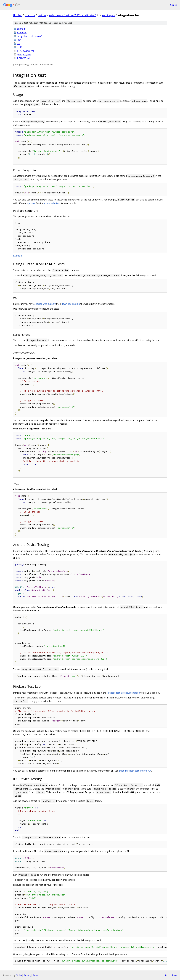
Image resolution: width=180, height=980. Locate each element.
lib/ (19, 43)
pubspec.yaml (24, 55)
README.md (24, 58)
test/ (19, 47)
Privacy (27, 975)
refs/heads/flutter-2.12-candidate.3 (73, 15)
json (174, 975)
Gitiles (19, 975)
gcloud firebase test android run (135, 771)
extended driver (52, 203)
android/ (21, 29)
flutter (18, 15)
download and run (71, 304)
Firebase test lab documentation (123, 693)
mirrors (30, 15)
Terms (36, 975)
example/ (22, 32)
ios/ (19, 40)
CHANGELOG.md (26, 51)
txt (167, 975)
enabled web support (45, 304)
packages (108, 15)
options (31, 203)
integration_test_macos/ (29, 36)
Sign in (174, 5)
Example (17, 256)
